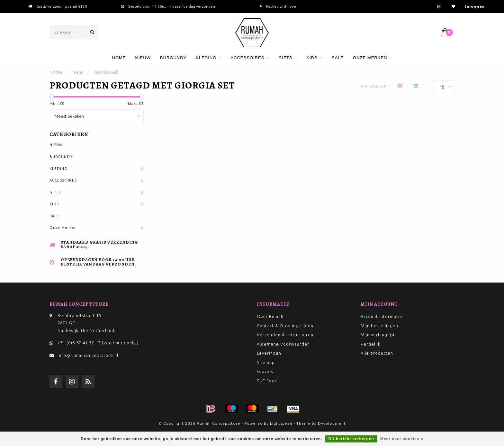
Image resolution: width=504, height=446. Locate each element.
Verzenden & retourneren (285, 335)
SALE (338, 58)
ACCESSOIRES (247, 58)
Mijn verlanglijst (378, 335)
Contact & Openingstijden (285, 326)
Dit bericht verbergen (351, 439)
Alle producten (377, 353)
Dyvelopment (332, 423)
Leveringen (269, 353)
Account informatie (382, 316)
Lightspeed (281, 423)
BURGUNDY (173, 58)
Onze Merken (370, 58)
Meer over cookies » (402, 439)
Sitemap (266, 362)
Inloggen (475, 6)
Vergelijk (370, 344)
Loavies (265, 371)
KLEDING (206, 58)
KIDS (312, 58)
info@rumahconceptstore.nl (88, 355)
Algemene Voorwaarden (283, 344)
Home (119, 58)
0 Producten (374, 86)
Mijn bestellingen (379, 326)
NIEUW (143, 58)
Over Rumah (270, 316)
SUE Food (267, 381)
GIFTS (285, 58)
